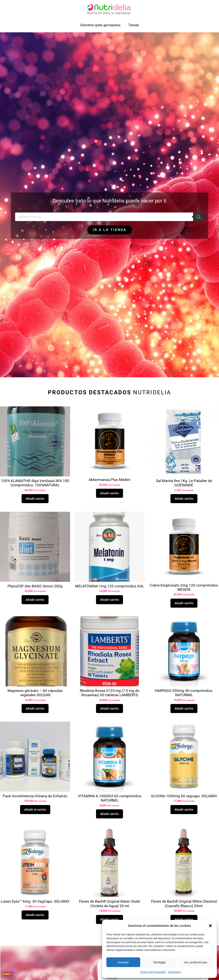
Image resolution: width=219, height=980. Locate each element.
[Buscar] (199, 226)
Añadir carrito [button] (35, 508)
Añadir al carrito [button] (35, 819)
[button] (210, 926)
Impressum (174, 972)
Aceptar (123, 962)
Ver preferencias (196, 962)
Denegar (159, 962)
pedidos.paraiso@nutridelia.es (53, 5)
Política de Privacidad (153, 972)
